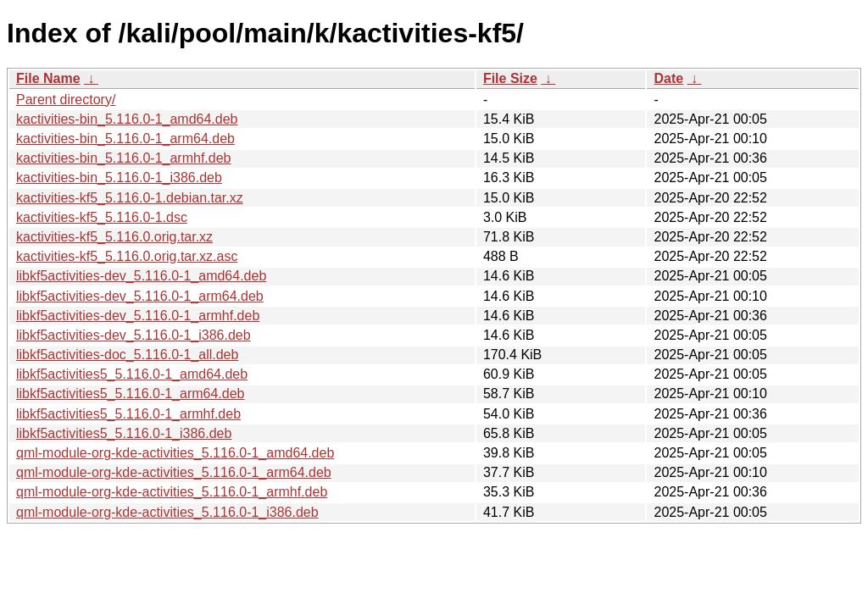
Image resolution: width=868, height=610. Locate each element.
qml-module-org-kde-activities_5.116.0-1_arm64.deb (174, 472)
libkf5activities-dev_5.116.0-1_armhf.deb (138, 316)
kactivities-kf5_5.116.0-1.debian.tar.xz (130, 198)
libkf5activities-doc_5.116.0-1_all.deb (127, 355)
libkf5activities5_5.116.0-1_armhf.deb (128, 414)
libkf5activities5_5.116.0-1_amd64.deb (132, 374)
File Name (48, 78)
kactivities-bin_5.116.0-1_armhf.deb (123, 158)
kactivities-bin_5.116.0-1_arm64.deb (125, 139)
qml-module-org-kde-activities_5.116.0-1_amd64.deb (175, 453)
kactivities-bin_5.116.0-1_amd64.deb (127, 119)
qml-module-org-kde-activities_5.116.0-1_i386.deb (167, 512)
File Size (510, 78)
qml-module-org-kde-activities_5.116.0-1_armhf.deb (172, 492)
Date (668, 78)
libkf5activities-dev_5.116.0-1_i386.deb (134, 335)
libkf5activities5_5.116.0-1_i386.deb (124, 433)
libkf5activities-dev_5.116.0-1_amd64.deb (141, 276)
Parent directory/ (66, 100)
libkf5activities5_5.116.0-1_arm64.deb (131, 394)
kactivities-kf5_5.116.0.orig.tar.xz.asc (127, 256)
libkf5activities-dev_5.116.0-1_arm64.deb (140, 296)
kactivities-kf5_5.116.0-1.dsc (102, 217)
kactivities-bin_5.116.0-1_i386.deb (119, 177)
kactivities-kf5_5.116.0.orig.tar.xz (114, 237)
